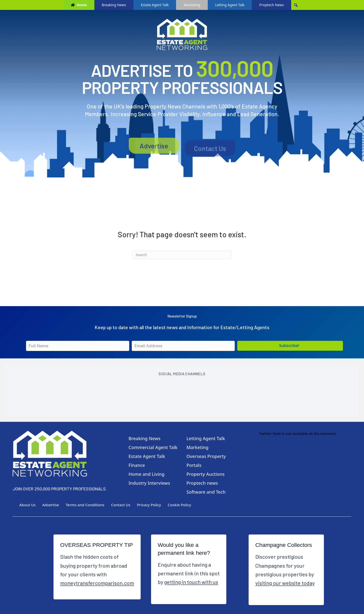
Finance (137, 465)
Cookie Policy (179, 505)
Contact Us (210, 152)
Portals (194, 465)
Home (82, 5)
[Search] (182, 255)
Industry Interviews (149, 483)
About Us (27, 505)
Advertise (154, 151)
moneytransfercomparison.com (97, 583)
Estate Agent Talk (155, 5)
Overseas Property (206, 456)
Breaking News (114, 5)
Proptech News (272, 5)
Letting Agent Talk (230, 5)
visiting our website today (285, 583)
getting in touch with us (191, 582)
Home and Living (146, 474)
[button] (290, 346)
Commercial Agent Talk (153, 447)
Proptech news (202, 483)
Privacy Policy (149, 505)
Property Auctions (206, 474)
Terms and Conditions (85, 505)
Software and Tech (206, 492)
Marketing (192, 5)
